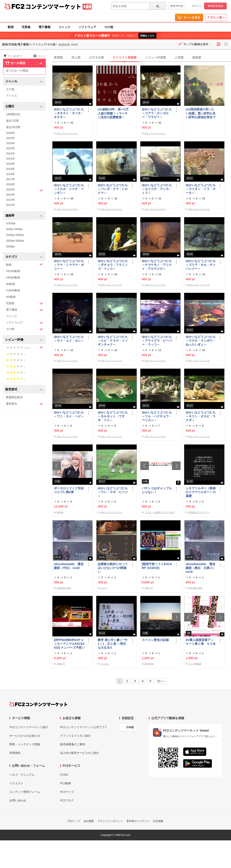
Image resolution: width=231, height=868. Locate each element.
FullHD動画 (13, 290)
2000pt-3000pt (15, 241)
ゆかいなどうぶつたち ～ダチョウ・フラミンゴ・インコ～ (113, 265)
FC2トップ (74, 821)
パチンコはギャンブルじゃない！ (157, 490)
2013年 (10, 200)
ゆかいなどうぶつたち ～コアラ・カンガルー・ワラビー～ (157, 113)
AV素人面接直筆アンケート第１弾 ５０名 (201, 642)
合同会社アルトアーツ (199, 512)
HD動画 (11, 297)
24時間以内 (13, 114)
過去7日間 (12, 121)
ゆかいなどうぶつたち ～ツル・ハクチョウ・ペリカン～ (157, 416)
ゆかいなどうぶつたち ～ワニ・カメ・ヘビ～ (69, 414)
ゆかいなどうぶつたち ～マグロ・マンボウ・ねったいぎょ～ (201, 341)
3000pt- (11, 246)
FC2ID (64, 775)
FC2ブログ (67, 800)
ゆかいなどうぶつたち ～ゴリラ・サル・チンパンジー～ (201, 265)
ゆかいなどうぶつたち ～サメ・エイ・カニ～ (69, 339)
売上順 (76, 57)
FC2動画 (66, 783)
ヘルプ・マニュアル (22, 775)
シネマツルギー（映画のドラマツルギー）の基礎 (201, 492)
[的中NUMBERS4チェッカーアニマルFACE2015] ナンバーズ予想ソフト (69, 644)
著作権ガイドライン (138, 821)
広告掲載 (158, 821)
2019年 (10, 169)
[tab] (142, 58)
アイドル (12, 96)
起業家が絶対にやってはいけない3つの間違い (113, 568)
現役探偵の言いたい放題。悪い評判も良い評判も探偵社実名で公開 (201, 113)
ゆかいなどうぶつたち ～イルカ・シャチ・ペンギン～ (69, 189)
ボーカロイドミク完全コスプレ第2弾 (69, 490)
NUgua (60, 512)
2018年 (10, 174)
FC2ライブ (67, 792)
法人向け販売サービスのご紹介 (80, 753)
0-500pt (11, 223)
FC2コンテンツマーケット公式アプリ (84, 727)
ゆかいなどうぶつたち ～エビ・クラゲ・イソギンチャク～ (113, 341)
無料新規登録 (215, 6)
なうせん (105, 664)
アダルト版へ (216, 17)
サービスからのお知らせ (25, 736)
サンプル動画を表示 (196, 44)
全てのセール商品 (17, 71)
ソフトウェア (87, 27)
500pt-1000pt (14, 229)
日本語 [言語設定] (130, 727)
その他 (109, 27)
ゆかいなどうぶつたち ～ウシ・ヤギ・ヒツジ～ (113, 492)
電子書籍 (44, 27)
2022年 (10, 153)
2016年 (10, 184)
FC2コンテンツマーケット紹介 (29, 727)
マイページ (177, 6)
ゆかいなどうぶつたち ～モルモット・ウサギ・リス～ (113, 416)
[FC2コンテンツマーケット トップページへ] (38, 704)
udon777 (149, 588)
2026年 (10, 133)
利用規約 (15, 753)
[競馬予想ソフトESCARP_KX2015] (157, 566)
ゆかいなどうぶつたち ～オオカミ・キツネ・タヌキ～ (69, 113)
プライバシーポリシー (110, 821)
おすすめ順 (96, 57)
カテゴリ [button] (24, 257)
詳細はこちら (147, 36)
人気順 (179, 57)
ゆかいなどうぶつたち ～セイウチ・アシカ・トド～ (157, 189)
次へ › (161, 681)
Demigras (149, 664)
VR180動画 (13, 271)
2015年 (24, 190)
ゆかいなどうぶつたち (67, 133)
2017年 (10, 179)
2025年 (10, 138)
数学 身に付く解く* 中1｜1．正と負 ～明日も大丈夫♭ (113, 644)
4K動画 (10, 284)
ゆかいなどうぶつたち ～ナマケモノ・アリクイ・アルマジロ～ (157, 265)
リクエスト (16, 783)
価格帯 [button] (24, 216)
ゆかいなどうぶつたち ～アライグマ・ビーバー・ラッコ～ (157, 341)
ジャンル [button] (24, 82)
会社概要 (89, 821)
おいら (104, 588)
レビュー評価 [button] (24, 340)
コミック (64, 27)
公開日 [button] (24, 107)
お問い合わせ (18, 800)
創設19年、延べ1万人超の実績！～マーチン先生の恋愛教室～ (113, 113)
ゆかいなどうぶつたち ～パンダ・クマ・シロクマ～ (113, 189)
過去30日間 (13, 127)
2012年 (10, 205)
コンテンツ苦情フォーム (25, 792)
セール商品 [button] (24, 63)
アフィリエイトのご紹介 (75, 736)
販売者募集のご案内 (73, 744)
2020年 (10, 164)
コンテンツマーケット (53, 6)
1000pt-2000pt (15, 235)
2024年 (10, 143)
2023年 (10, 148)
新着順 (58, 57)
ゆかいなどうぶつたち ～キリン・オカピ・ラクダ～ (201, 416)
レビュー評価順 (155, 57)
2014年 (10, 195)
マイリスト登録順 (124, 57)
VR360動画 (13, 278)
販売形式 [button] (24, 390)
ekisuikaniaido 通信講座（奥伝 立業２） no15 (201, 568)
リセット (39, 56)
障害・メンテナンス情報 (25, 744)
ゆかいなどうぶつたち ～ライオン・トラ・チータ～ (201, 189)
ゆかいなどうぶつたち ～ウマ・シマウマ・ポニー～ (69, 265)
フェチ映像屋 (195, 664)
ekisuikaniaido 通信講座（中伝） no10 (69, 566)
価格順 (197, 57)
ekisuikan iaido (64, 588)
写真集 (26, 27)
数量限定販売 (14, 397)
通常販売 (24, 404)
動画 (11, 27)
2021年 (10, 159)
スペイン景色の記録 (155, 640)
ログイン (197, 6)
